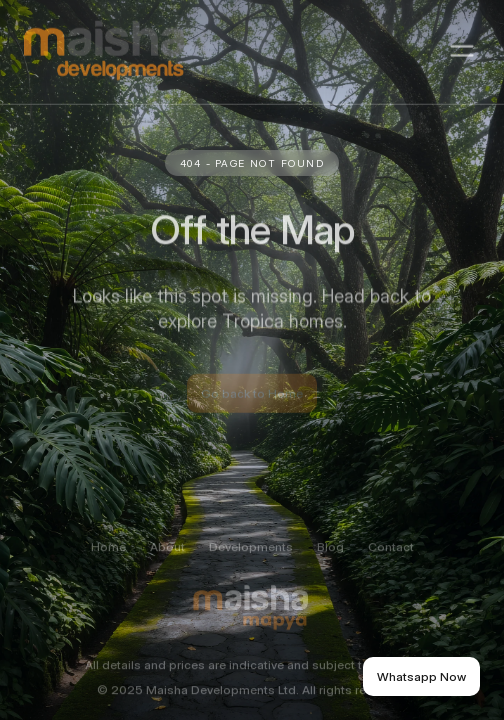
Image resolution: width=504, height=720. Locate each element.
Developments (251, 557)
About (167, 557)
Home (108, 557)
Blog (330, 557)
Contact (391, 557)
